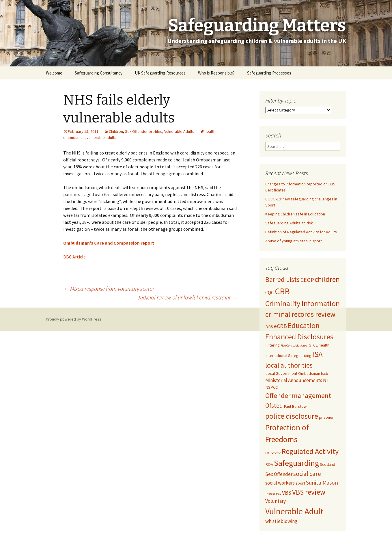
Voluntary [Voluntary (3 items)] (276, 501)
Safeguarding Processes (269, 73)
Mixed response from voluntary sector (109, 289)
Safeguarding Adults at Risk (289, 223)
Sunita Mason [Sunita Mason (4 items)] (322, 483)
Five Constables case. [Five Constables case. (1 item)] (294, 346)
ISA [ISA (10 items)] (318, 354)
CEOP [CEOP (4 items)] (307, 280)
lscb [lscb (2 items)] (325, 373)
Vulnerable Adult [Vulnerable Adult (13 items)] (294, 511)
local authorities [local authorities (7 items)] (289, 365)
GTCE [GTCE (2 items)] (313, 345)
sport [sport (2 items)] (300, 483)
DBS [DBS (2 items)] (269, 327)
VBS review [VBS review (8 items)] (309, 492)
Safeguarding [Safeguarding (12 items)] (296, 463)
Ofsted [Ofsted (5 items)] (274, 406)
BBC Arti (72, 257)
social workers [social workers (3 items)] (280, 483)
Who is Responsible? (216, 73)
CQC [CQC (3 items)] (270, 293)
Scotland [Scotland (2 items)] (327, 464)
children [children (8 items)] (327, 279)
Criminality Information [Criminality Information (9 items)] (303, 303)
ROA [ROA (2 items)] (269, 464)
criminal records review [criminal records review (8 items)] (300, 314)
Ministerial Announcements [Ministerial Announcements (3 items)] (294, 380)
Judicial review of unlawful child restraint (187, 297)
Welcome (54, 73)
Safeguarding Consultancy (99, 73)
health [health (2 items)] (324, 345)
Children (116, 131)
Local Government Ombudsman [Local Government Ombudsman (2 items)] (293, 373)
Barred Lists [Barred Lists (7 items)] (282, 280)
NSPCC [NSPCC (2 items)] (271, 387)
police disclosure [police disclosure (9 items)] (292, 416)
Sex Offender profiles (144, 131)
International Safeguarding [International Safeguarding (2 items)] (288, 355)
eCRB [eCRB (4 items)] (280, 326)
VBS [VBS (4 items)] (287, 493)
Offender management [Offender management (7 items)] (298, 396)
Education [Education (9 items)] (304, 325)
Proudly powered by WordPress (74, 319)
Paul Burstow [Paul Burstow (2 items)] (295, 406)
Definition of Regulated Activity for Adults (301, 232)
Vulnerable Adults (179, 131)
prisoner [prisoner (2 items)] (326, 417)
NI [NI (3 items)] (325, 380)
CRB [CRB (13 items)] (282, 291)
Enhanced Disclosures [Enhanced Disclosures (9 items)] (299, 337)
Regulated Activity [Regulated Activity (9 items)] (310, 451)
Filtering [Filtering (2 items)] (272, 345)
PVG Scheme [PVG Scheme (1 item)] (273, 453)
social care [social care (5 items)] (307, 474)
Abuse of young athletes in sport (294, 241)
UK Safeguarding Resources (160, 73)
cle (83, 257)
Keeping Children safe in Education (296, 214)
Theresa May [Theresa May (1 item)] (273, 494)
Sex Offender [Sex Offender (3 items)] (279, 474)
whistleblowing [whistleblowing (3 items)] (281, 521)
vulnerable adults (101, 137)
